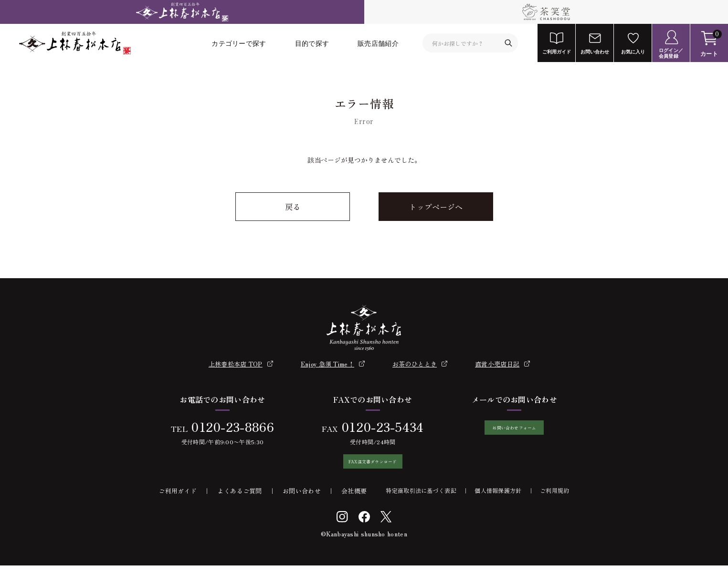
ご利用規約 (555, 500)
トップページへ (436, 207)
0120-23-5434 (378, 426)
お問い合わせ (302, 500)
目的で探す (312, 43)
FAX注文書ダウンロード (368, 466)
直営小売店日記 (497, 364)
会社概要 (354, 500)
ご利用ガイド (178, 500)
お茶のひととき (415, 364)
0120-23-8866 (228, 426)
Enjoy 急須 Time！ (327, 364)
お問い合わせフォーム (514, 432)
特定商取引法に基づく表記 (421, 500)
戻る (293, 207)
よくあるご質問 (240, 500)
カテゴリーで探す (239, 43)
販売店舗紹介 (378, 43)
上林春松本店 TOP (236, 364)
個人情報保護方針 (498, 500)
